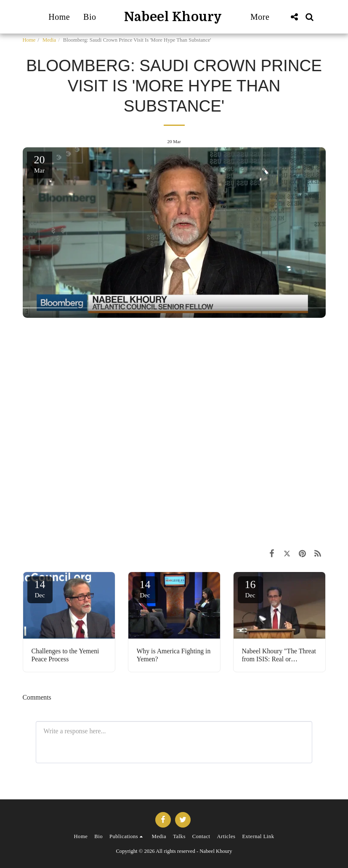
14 (40, 588)
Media (49, 40)
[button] (295, 17)
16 (250, 588)
